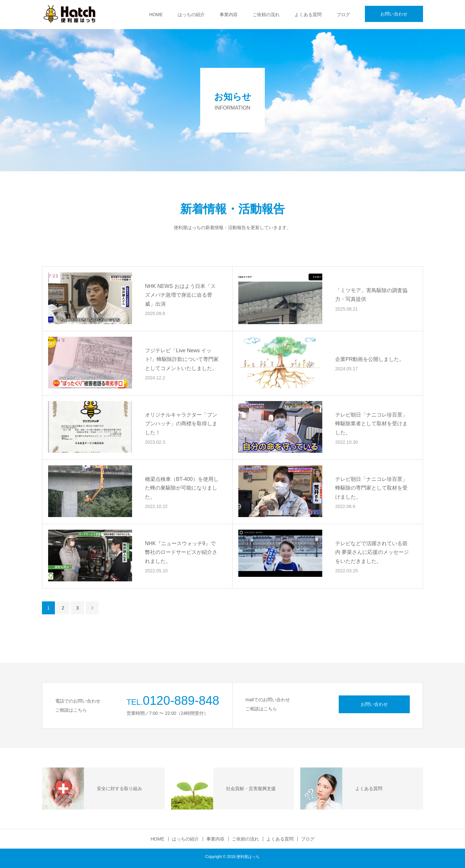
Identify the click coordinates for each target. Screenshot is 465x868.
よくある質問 (308, 15)
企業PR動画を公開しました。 (370, 359)
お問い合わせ (394, 14)
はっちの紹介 (191, 15)
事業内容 (229, 15)
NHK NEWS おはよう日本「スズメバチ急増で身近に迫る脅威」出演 (180, 295)
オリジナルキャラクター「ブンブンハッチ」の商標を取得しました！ (181, 423)
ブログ (343, 15)
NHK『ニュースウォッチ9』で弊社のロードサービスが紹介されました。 (181, 552)
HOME (156, 15)
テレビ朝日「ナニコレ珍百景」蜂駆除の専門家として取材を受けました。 (371, 488)
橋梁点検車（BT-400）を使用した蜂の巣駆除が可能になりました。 (182, 488)
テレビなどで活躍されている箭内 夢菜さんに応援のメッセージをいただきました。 (372, 552)
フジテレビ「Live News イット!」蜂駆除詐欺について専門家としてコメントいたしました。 (182, 359)
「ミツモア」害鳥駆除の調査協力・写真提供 (371, 295)
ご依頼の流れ (266, 15)
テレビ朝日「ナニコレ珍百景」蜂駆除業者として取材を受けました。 (371, 423)
